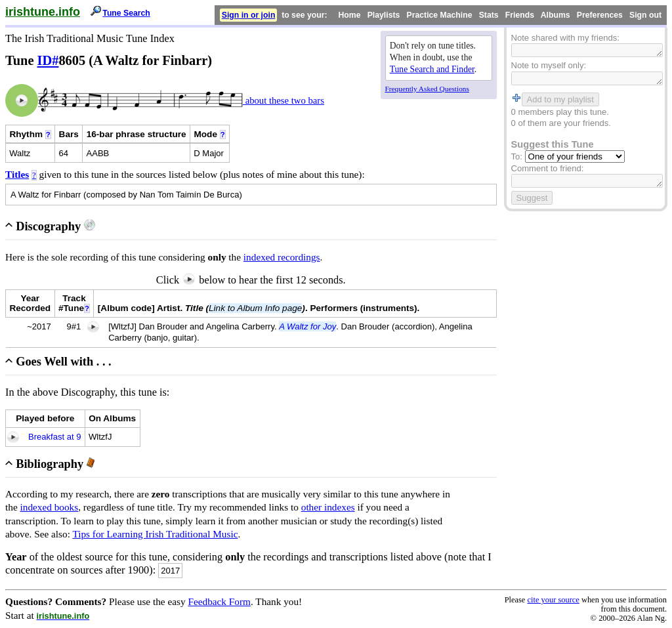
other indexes (328, 507)
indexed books (50, 507)
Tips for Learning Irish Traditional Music (155, 534)
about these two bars (283, 100)
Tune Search (126, 13)
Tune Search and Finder (432, 69)
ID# (48, 60)
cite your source (553, 600)
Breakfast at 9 (55, 437)
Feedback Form (219, 601)
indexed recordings (282, 257)
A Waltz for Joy (307, 326)
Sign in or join (249, 15)
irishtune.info (43, 12)
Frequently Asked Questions (427, 89)
